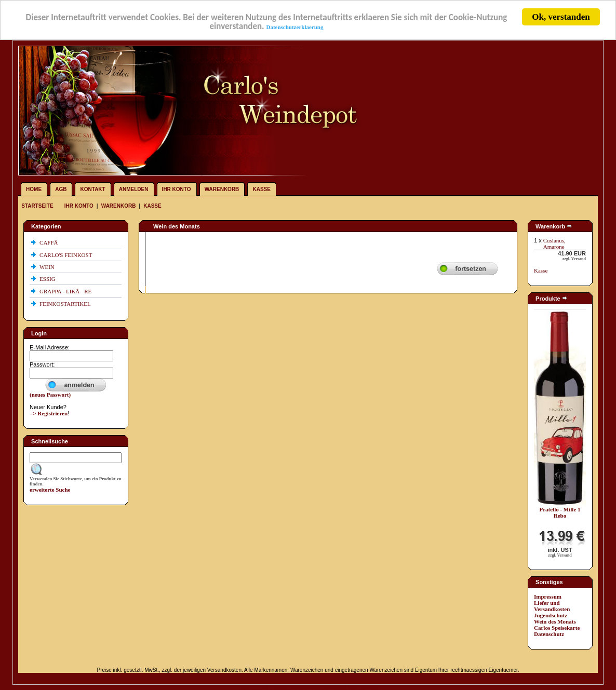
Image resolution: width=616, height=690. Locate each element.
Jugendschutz (551, 615)
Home (34, 189)
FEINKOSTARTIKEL (66, 304)
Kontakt (93, 189)
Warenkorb (222, 189)
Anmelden (134, 189)
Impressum (548, 597)
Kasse (261, 189)
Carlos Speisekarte (557, 628)
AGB (61, 189)
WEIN (48, 267)
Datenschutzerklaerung (294, 26)
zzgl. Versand (574, 259)
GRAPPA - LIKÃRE (66, 291)
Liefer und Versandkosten (552, 606)
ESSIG (48, 279)
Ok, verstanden (561, 17)
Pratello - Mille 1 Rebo (560, 512)
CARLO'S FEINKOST (66, 255)
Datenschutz (549, 634)
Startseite (38, 206)
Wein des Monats (555, 621)
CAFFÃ (51, 242)
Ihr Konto (177, 189)
